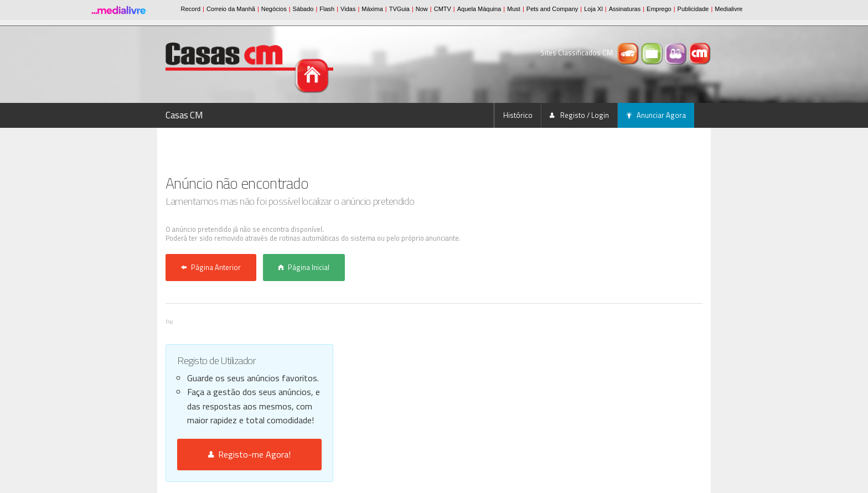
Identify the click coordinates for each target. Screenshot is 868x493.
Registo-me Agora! (249, 454)
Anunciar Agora (656, 115)
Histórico (518, 115)
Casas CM (184, 115)
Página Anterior (211, 267)
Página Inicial (304, 267)
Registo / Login (579, 115)
